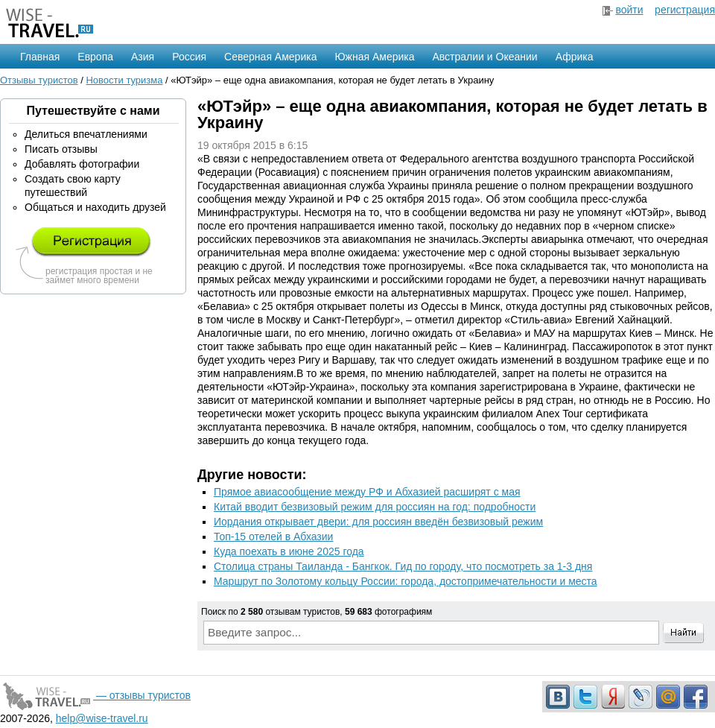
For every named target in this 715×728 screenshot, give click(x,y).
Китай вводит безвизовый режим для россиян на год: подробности (375, 507)
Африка (575, 57)
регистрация (685, 10)
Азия (143, 57)
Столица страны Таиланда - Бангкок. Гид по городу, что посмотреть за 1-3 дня (403, 566)
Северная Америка (270, 57)
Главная (40, 57)
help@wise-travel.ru (102, 718)
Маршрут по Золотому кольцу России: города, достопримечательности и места (406, 581)
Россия (189, 57)
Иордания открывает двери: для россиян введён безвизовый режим (378, 522)
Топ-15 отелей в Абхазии (273, 536)
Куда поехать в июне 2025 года (289, 551)
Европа (95, 57)
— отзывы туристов (95, 695)
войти (629, 10)
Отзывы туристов (39, 80)
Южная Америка (374, 57)
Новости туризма (124, 80)
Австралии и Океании (485, 57)
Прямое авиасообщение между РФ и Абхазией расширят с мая (367, 492)
